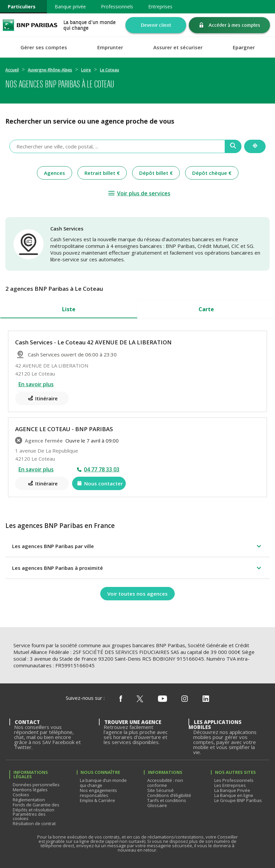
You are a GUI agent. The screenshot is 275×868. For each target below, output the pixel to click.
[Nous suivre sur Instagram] (185, 699)
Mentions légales (30, 790)
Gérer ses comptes (44, 47)
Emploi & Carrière (97, 800)
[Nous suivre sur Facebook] (121, 699)
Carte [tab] (206, 309)
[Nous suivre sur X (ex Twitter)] (140, 699)
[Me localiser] (255, 146)
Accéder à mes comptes (234, 25)
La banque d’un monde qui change (103, 783)
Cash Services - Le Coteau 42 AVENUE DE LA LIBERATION (93, 342)
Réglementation (29, 800)
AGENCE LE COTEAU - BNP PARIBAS (64, 429)
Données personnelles (36, 785)
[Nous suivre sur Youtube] (162, 699)
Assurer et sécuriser (178, 47)
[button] (137, 546)
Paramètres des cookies (29, 816)
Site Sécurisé (160, 790)
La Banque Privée (232, 790)
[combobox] (117, 146)
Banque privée (70, 7)
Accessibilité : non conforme (165, 783)
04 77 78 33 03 (102, 469)
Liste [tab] (69, 309)
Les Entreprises (230, 785)
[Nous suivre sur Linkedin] (206, 699)
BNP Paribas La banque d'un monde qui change (30, 25)
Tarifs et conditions (167, 800)
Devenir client (156, 25)
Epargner (244, 47)
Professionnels (117, 7)
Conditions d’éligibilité (169, 795)
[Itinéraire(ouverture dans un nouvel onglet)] (42, 398)
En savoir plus (36, 384)
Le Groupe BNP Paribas (238, 800)
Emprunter (110, 47)
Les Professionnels (234, 780)
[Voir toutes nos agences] (137, 594)
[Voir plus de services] (139, 193)
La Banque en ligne (234, 795)
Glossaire (157, 805)
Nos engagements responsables (98, 793)
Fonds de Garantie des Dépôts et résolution (36, 807)
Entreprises (160, 7)
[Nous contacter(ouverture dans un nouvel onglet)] (99, 483)
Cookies (21, 795)
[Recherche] (233, 146)
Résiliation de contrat (34, 823)
